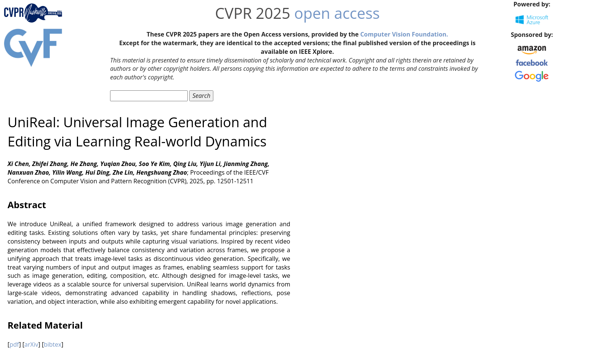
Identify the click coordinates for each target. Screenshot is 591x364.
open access (337, 13)
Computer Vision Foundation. (404, 34)
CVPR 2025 (253, 13)
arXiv (31, 344)
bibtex (53, 344)
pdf (14, 344)
